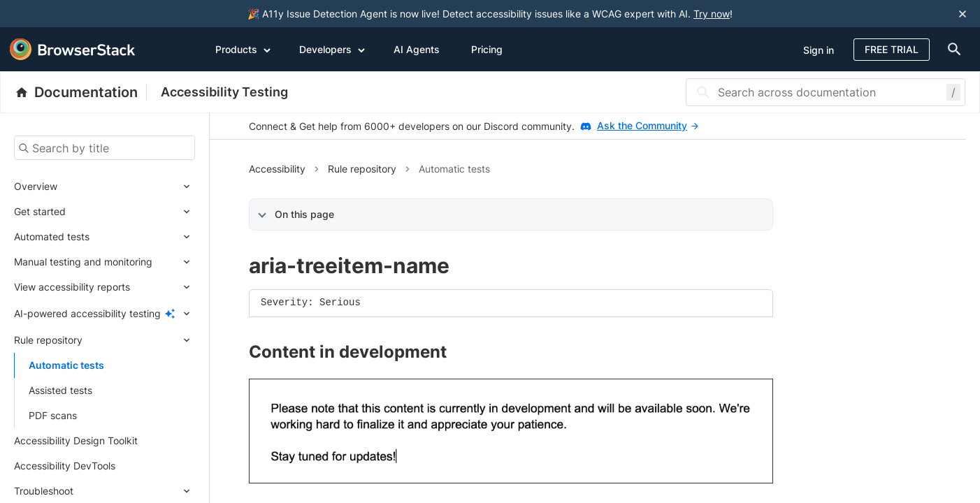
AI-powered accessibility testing (87, 313)
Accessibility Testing (224, 92)
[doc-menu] (951, 49)
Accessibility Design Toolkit (76, 440)
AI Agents (417, 49)
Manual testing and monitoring (83, 262)
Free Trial (892, 49)
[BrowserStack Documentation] (81, 92)
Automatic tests (66, 365)
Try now (712, 14)
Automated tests (52, 236)
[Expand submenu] (126, 187)
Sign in (819, 50)
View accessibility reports (72, 287)
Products (243, 49)
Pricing (487, 49)
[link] (511, 431)
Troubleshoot (44, 491)
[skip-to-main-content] (57, 14)
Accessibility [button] (277, 169)
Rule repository (48, 340)
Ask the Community (648, 125)
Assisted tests (60, 390)
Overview (36, 186)
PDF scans (53, 415)
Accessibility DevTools (65, 466)
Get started (40, 211)
